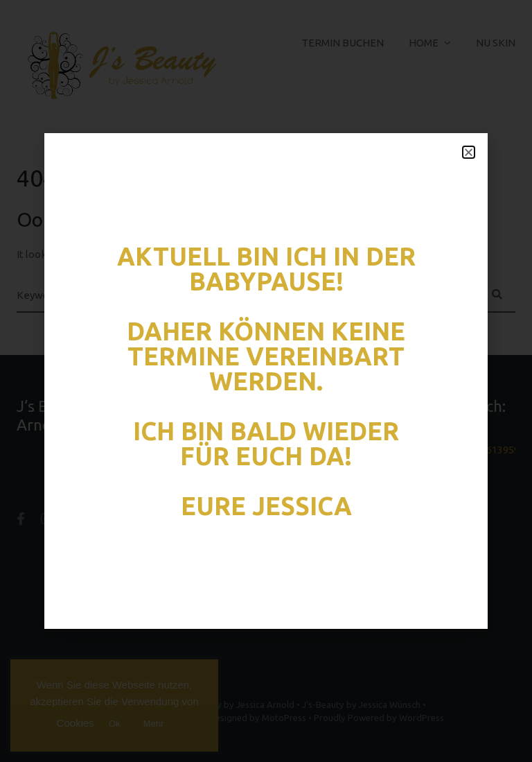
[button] (469, 152)
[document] (266, 381)
